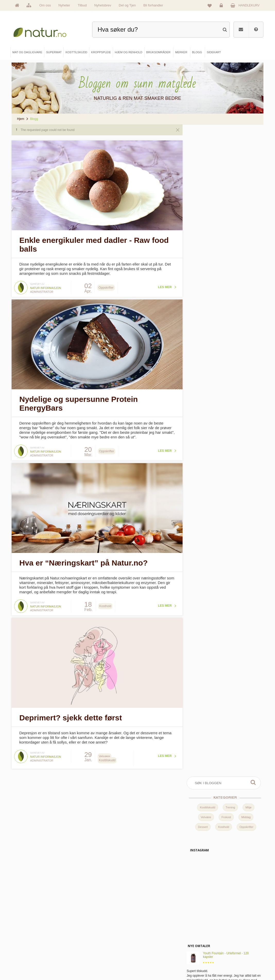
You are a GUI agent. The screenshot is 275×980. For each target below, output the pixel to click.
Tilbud (82, 5)
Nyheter (64, 5)
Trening (230, 161)
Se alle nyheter (30, 955)
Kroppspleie (91, 955)
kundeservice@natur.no (137, 895)
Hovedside (27, 928)
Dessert (203, 180)
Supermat (90, 937)
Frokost (226, 170)
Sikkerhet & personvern (221, 963)
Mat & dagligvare (94, 928)
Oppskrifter (246, 180)
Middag (246, 170)
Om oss (45, 5)
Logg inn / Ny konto (218, 928)
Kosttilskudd (207, 161)
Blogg (150, 928)
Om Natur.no (29, 937)
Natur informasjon (46, 286)
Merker (25, 946)
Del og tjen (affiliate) (159, 955)
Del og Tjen (127, 5)
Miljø (248, 161)
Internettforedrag (157, 946)
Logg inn (222, 7)
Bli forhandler (153, 5)
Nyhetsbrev (103, 5)
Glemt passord (215, 937)
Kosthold (224, 180)
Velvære (206, 170)
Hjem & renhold (93, 963)
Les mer (161, 285)
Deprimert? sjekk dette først (71, 710)
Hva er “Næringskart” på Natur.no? (83, 557)
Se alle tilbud (29, 963)
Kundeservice (214, 946)
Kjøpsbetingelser (216, 955)
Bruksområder (156, 937)
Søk (253, 136)
